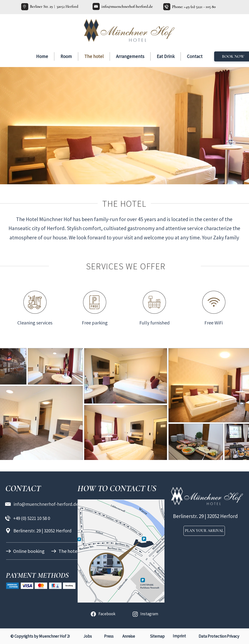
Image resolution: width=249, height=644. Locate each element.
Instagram (149, 614)
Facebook (107, 614)
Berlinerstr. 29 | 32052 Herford (43, 531)
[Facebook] (93, 614)
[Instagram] (135, 614)
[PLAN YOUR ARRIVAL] (204, 531)
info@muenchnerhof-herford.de (127, 6)
